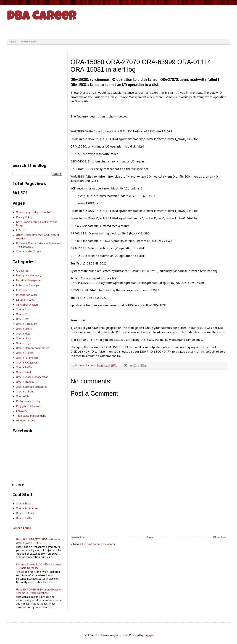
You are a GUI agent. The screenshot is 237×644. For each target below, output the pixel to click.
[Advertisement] (149, 505)
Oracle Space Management (32, 377)
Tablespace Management (31, 416)
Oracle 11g (23, 309)
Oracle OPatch (25, 353)
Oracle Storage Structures (32, 387)
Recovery (21, 411)
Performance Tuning (28, 401)
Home (13, 42)
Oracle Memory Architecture (33, 348)
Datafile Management (29, 280)
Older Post (220, 537)
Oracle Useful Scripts (29, 251)
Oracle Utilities (25, 391)
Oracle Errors (24, 329)
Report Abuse (22, 528)
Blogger (148, 635)
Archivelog (22, 271)
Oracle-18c (23, 396)
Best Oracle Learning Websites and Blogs (37, 224)
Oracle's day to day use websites (35, 212)
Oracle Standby (25, 382)
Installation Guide (27, 295)
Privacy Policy (28, 42)
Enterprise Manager (28, 285)
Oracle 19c (23, 319)
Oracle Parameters (27, 358)
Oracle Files (23, 333)
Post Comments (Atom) (101, 544)
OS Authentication (27, 304)
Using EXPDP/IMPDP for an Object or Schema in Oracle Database (39, 591)
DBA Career (42, 17)
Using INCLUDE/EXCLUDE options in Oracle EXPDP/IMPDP (38, 541)
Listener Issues (25, 300)
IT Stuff (21, 230)
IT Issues (21, 290)
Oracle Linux (23, 338)
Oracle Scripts (24, 372)
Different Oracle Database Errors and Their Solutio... (39, 245)
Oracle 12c (23, 314)
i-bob (125, 635)
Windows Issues (25, 420)
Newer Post (78, 537)
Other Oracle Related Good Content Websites (38, 237)
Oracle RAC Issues (27, 362)
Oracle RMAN (24, 367)
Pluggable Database (28, 406)
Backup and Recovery (29, 275)
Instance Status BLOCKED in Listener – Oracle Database (39, 566)
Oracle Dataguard (27, 324)
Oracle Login (23, 343)
